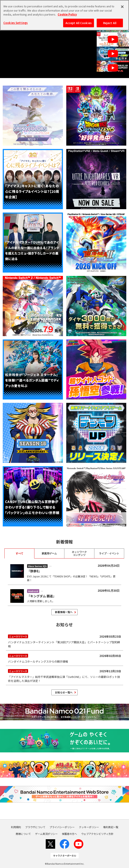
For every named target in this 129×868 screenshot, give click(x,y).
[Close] (122, 7)
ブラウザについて (35, 827)
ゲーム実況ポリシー (46, 834)
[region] (64, 15)
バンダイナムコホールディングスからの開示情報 (65, 658)
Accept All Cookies (79, 23)
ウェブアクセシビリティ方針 (97, 834)
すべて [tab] (20, 553)
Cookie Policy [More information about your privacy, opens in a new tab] (67, 14)
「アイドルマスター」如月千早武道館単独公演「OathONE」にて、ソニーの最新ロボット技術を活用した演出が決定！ (65, 675)
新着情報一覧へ (64, 612)
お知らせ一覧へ (64, 692)
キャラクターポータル (65, 856)
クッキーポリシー (89, 827)
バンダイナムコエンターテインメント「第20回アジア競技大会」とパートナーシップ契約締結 (65, 641)
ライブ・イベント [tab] (109, 553)
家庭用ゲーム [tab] (49, 553)
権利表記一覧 (111, 827)
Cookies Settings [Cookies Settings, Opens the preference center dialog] (16, 23)
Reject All (110, 23)
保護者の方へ (69, 834)
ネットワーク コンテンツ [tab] (79, 553)
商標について (23, 834)
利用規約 (16, 827)
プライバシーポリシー (62, 827)
